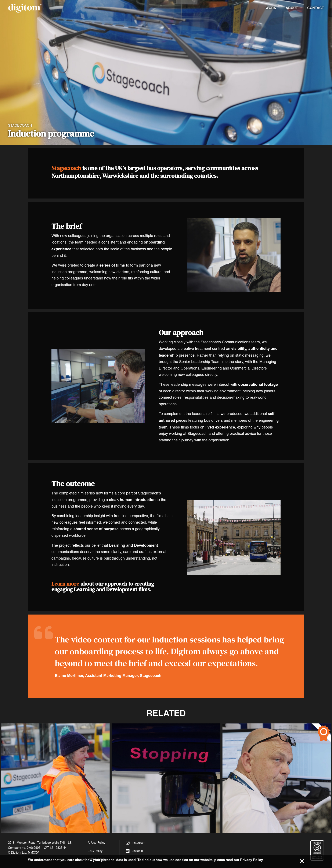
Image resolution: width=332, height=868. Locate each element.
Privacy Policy (251, 860)
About (292, 8)
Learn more (65, 584)
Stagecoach (66, 168)
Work (271, 8)
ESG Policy (95, 851)
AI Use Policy (96, 843)
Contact (316, 8)
